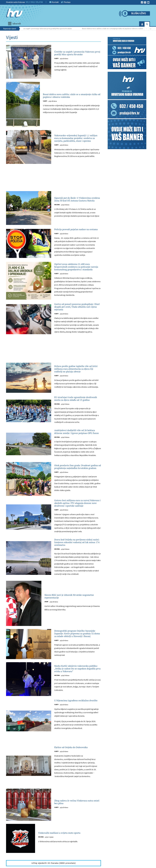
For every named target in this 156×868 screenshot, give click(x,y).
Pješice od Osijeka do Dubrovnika (77, 806)
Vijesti (56, 61)
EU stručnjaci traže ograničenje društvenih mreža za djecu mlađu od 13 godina (77, 420)
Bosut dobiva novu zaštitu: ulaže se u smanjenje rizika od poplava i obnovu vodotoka (115, 29)
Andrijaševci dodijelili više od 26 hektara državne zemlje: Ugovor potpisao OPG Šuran (76, 459)
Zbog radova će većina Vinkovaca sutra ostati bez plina (77, 862)
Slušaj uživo (138, 13)
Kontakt (54, 2)
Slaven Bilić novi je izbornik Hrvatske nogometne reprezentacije (70, 642)
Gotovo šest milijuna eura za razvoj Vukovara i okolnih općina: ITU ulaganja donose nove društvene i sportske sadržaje (77, 539)
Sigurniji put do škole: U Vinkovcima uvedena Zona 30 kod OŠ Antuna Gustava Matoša (77, 199)
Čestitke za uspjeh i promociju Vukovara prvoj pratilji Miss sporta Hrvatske (45, 29)
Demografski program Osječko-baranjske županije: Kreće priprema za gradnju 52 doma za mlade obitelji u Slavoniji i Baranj (77, 682)
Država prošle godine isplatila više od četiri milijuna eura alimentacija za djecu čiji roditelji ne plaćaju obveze (77, 387)
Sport (46, 648)
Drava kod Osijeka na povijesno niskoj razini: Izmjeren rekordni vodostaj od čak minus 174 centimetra (76, 585)
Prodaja (66, 2)
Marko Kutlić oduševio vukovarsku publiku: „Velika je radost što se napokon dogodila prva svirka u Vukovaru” (76, 721)
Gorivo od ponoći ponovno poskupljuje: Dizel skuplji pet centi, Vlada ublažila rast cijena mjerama (76, 320)
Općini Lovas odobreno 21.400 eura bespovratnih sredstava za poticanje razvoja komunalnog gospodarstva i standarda (75, 274)
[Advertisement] (54, 179)
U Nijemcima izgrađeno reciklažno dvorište (70, 757)
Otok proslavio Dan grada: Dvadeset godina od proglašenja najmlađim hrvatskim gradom (76, 498)
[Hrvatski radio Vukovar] (14, 13)
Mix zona (57, 208)
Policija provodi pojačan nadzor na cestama (76, 232)
